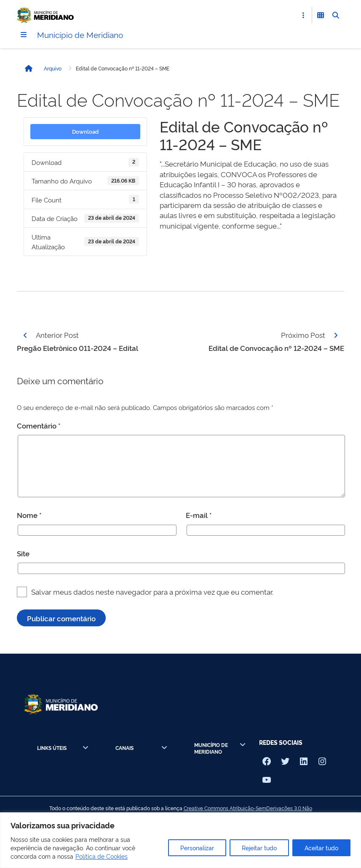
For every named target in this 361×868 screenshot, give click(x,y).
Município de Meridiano (82, 35)
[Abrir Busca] (336, 15)
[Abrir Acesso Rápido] (303, 15)
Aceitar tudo (321, 848)
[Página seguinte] (336, 335)
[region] (180, 840)
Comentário (39, 425)
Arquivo (53, 69)
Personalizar (197, 848)
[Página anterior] (25, 335)
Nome (29, 515)
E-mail (199, 515)
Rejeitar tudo (259, 848)
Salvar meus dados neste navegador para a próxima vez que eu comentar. (152, 592)
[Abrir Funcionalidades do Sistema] (321, 15)
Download (85, 132)
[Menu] (24, 35)
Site (23, 554)
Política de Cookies (102, 856)
